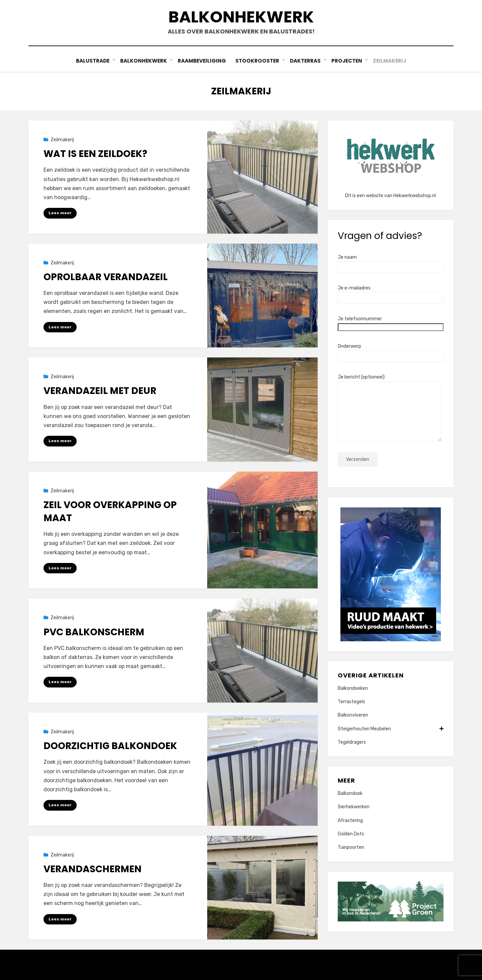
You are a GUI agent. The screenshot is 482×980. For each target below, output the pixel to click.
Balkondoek (350, 793)
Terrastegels (351, 702)
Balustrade (91, 61)
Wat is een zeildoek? (95, 154)
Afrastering (350, 820)
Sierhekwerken (354, 807)
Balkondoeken (353, 688)
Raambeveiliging (202, 61)
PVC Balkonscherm (94, 632)
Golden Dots (351, 834)
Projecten (348, 61)
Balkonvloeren (353, 715)
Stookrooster (258, 61)
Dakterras (306, 61)
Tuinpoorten (351, 847)
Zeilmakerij (391, 61)
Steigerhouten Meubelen (391, 728)
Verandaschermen (93, 869)
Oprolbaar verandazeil (106, 277)
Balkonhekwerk (241, 17)
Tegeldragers (352, 742)
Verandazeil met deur (100, 391)
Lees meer (60, 213)
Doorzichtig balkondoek (110, 746)
